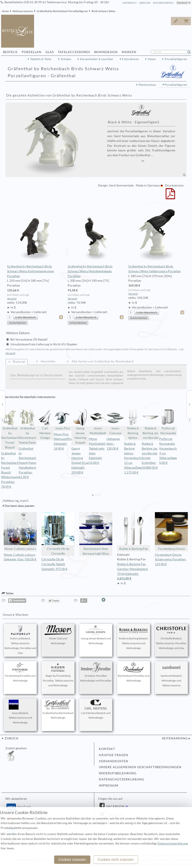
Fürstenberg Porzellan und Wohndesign (20, 672)
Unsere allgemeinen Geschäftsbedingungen (140, 767)
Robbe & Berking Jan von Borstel (150, 424)
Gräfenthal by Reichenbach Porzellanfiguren (62, 11)
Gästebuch (129, 3)
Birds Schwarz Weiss (103, 11)
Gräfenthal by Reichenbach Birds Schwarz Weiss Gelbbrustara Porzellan (157, 240)
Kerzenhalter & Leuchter (97, 59)
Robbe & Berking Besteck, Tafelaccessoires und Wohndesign (134, 637)
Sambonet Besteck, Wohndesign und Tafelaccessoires (171, 675)
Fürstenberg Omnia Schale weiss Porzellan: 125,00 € (171, 560)
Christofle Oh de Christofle (58, 534)
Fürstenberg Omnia (171, 531)
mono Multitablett (98, 422)
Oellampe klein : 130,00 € (113, 444)
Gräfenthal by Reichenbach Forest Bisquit (10, 429)
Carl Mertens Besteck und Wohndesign (96, 710)
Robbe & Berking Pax (134, 531)
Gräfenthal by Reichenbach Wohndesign (58, 710)
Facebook (115, 807)
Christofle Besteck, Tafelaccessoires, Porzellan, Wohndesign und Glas (171, 637)
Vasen (152, 59)
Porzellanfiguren (176, 59)
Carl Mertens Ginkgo (45, 424)
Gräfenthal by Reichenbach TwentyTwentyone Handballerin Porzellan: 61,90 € (31, 463)
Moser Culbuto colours (20, 531)
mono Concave (115, 422)
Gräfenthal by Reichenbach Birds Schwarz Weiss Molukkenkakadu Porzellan (96, 242)
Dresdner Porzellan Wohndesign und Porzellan (96, 672)
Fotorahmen (130, 59)
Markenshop (147, 85)
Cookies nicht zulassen (116, 860)
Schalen (66, 59)
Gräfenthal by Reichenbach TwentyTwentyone (27, 426)
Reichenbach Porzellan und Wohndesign (134, 672)
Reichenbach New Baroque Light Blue (96, 534)
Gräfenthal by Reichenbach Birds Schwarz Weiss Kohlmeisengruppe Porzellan (35, 242)
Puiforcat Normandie (168, 422)
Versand (12, 299)
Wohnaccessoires (23, 11)
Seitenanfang (175, 738)
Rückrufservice (163, 3)
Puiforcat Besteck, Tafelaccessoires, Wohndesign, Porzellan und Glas (20, 640)
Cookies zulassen (72, 860)
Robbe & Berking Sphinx (133, 424)
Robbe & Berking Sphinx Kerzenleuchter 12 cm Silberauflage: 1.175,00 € (135, 458)
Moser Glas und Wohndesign (58, 635)
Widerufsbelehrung (118, 773)
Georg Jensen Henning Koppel (80, 426)
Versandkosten (114, 761)
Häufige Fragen (114, 755)
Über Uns (145, 3)
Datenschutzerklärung (121, 779)
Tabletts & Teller (41, 59)
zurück (11, 738)
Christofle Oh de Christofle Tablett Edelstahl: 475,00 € (54, 564)
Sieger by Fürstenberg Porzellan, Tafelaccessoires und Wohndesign (58, 675)
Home (5, 11)
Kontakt (107, 749)
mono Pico (63, 419)
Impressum (109, 786)
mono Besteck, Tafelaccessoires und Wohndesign (20, 712)
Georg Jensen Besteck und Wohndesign (96, 635)
